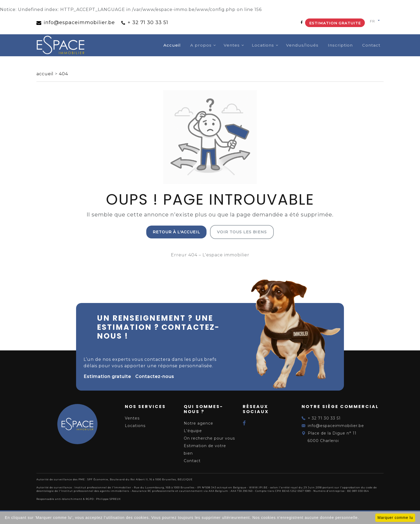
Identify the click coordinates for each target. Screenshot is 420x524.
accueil (46, 74)
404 (63, 74)
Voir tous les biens (242, 232)
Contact (371, 45)
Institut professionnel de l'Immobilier (103, 487)
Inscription (340, 45)
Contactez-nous (155, 377)
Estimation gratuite (335, 23)
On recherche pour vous (209, 438)
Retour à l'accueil (176, 232)
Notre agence (198, 423)
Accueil (172, 45)
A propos (201, 45)
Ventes (232, 45)
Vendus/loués (302, 45)
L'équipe (193, 431)
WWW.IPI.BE (258, 487)
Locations (263, 45)
